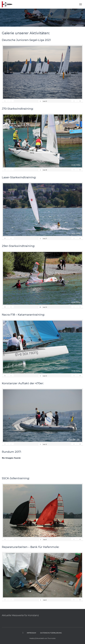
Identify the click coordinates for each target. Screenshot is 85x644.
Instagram (23, 633)
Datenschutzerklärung (51, 633)
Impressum (31, 633)
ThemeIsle (52, 638)
